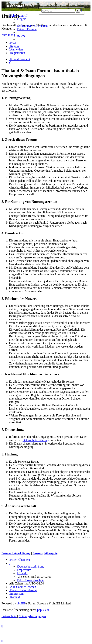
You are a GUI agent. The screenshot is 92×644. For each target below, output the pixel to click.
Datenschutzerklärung (36, 440)
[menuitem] (21, 19)
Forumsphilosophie (45, 553)
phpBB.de (43, 610)
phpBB (21, 603)
